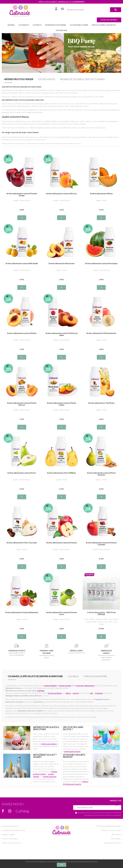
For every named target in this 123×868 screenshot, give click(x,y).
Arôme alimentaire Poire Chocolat (22, 543)
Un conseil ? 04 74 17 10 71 (76, 649)
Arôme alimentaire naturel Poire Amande (101, 474)
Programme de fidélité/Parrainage (108, 826)
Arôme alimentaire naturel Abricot (61, 194)
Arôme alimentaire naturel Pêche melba (61, 404)
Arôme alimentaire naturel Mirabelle (22, 263)
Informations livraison (11, 826)
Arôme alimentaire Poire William (61, 473)
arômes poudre (65, 686)
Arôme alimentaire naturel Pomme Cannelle (101, 544)
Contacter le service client (111, 830)
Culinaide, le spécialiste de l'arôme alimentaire (35, 676)
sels (91, 693)
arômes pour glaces (49, 744)
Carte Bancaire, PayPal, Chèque (47, 651)
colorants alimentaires (85, 686)
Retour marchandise (10, 839)
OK (61, 865)
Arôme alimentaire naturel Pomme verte (61, 613)
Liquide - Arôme (101, 200)
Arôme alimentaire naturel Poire (22, 473)
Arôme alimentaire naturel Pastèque (101, 263)
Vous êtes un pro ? (109, 20)
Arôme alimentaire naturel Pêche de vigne (61, 334)
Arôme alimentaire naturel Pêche (22, 333)
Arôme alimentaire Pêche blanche (101, 333)
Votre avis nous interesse (12, 843)
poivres (76, 693)
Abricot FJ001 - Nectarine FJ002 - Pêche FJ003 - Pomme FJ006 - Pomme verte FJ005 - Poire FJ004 (101, 622)
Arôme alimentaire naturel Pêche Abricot (22, 404)
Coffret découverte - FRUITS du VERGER (101, 613)
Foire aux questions (95, 676)
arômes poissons (50, 777)
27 (101, 629)
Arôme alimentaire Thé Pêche (101, 403)
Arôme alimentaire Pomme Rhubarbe (22, 612)
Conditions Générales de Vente (14, 830)
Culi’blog (73, 676)
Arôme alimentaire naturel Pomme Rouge (22, 194)
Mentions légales (9, 834)
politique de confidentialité (113, 813)
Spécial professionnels (112, 843)
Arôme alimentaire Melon (101, 194)
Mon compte (116, 839)
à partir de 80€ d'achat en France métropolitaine (17, 650)
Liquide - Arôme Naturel (22, 200)
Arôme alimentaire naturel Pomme (61, 543)
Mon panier (116, 834)
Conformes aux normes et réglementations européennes (106, 652)
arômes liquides (50, 686)
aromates (99, 693)
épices (68, 693)
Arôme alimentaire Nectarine (61, 263)
